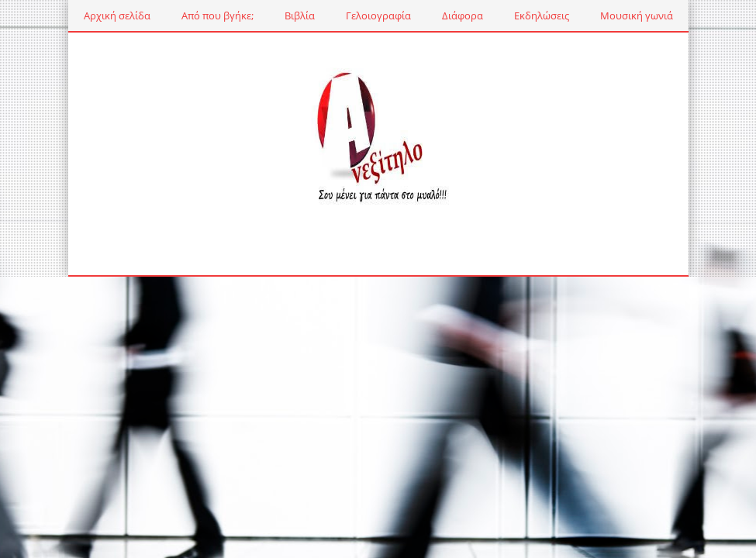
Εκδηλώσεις (542, 15)
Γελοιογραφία (378, 15)
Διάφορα (463, 15)
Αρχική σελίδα (117, 15)
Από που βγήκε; (217, 15)
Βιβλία (300, 15)
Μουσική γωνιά (637, 15)
